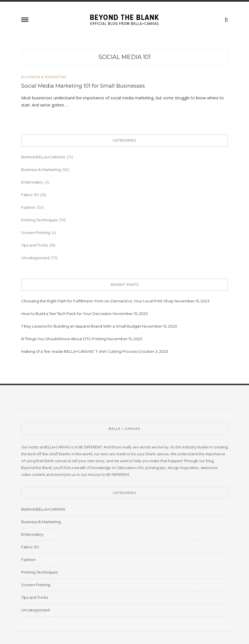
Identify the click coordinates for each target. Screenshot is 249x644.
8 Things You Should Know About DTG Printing (64, 339)
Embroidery (32, 182)
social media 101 (124, 57)
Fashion (28, 207)
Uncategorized (35, 258)
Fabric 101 (30, 195)
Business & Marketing (44, 77)
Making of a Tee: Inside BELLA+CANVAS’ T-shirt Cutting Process (79, 351)
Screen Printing (36, 233)
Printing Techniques (39, 220)
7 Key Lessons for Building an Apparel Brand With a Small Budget (81, 326)
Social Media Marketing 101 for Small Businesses (83, 86)
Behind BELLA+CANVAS (43, 157)
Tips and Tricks (35, 245)
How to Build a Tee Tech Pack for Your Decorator (67, 314)
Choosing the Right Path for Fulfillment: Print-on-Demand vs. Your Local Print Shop (97, 301)
